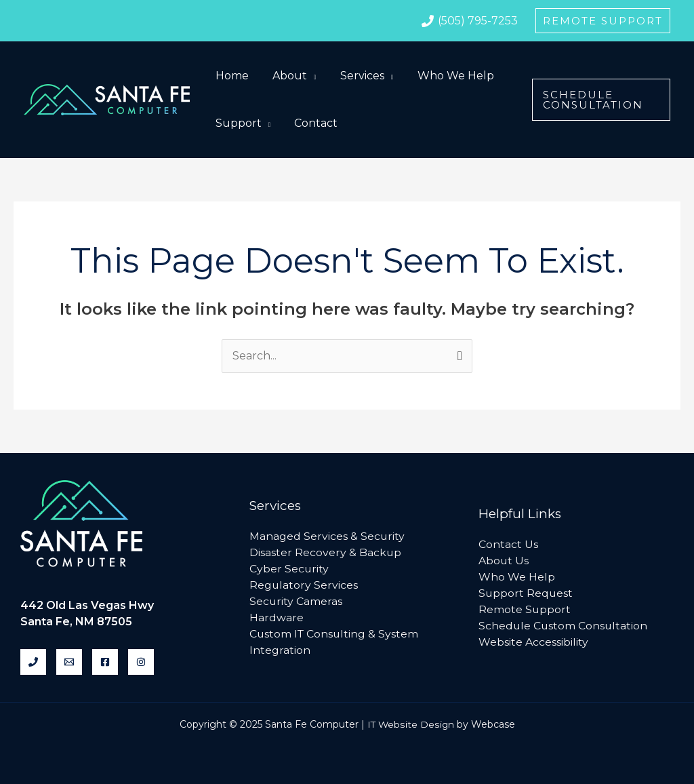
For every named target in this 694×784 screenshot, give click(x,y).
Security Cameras (296, 601)
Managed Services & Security (327, 536)
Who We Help (517, 577)
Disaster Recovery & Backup (326, 552)
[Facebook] (105, 662)
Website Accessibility (533, 642)
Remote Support (525, 609)
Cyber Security (289, 569)
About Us (504, 561)
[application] (308, 76)
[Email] (69, 662)
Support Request (526, 593)
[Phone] (33, 662)
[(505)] (469, 21)
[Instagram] (141, 662)
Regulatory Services (304, 585)
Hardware (277, 618)
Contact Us (508, 544)
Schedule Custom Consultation (564, 626)
